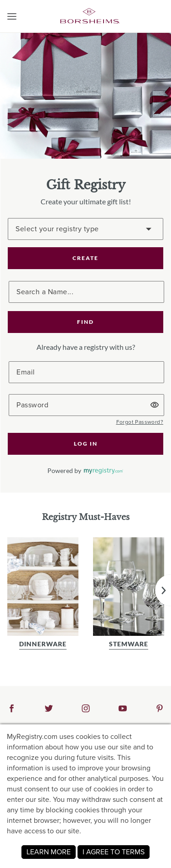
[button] (12, 16)
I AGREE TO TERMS (114, 852)
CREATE (85, 258)
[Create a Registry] (85, 229)
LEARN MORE (49, 852)
